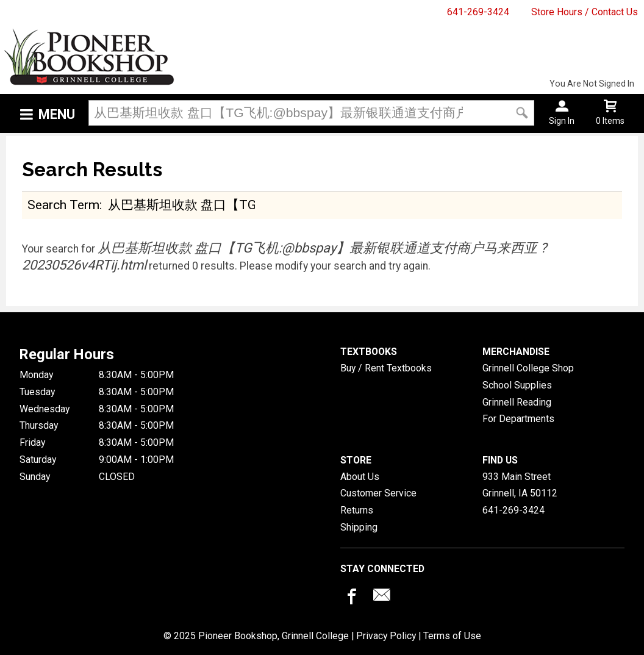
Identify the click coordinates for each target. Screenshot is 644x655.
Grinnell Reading (517, 402)
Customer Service (378, 493)
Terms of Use (452, 636)
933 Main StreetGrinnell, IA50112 (520, 485)
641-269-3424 (478, 12)
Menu (57, 114)
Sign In (562, 121)
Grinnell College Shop (528, 368)
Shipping (359, 527)
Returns (357, 510)
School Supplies (517, 385)
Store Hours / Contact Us (585, 12)
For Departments (518, 419)
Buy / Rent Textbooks (386, 368)
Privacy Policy (386, 636)
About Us (360, 477)
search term (63, 205)
